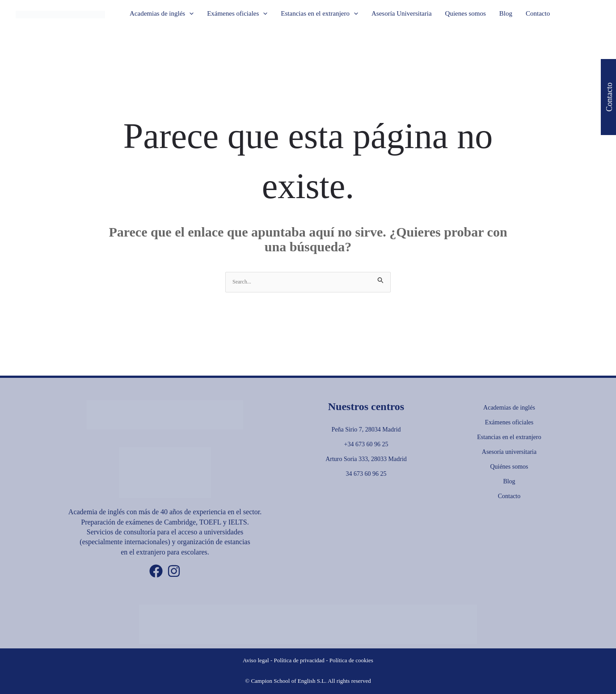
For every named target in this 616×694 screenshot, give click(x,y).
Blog (509, 481)
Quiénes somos (509, 467)
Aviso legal (256, 660)
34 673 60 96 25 (366, 474)
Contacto (509, 496)
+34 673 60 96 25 (366, 444)
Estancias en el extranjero (509, 437)
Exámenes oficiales (509, 422)
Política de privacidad (299, 660)
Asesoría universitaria (509, 452)
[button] (189, 13)
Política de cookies (351, 660)
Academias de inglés (509, 408)
